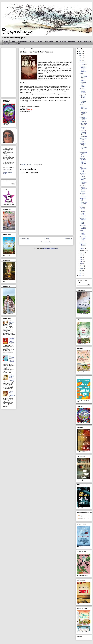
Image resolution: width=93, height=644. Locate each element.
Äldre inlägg (68, 239)
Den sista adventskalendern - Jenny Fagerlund (83, 69)
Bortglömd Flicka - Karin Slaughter (83, 209)
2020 (80, 273)
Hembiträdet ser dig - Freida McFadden (12, 340)
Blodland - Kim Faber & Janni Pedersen (83, 91)
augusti (82, 253)
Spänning (40, 41)
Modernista (27, 108)
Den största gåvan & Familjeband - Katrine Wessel (83, 189)
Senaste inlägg (24, 239)
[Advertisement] (46, 222)
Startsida (6, 41)
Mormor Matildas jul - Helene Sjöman (83, 113)
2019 (80, 275)
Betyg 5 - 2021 (7, 44)
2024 (80, 56)
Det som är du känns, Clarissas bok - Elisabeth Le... (83, 162)
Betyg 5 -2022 (17, 44)
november (83, 64)
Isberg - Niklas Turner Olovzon (83, 233)
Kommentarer (82, 518)
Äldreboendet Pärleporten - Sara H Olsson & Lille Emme (83, 134)
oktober (82, 248)
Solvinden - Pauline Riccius (83, 175)
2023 (80, 58)
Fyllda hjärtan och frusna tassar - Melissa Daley (83, 126)
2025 (80, 54)
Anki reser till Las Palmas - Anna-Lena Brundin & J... (83, 202)
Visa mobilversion (46, 242)
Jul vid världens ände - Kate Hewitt (83, 107)
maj (81, 259)
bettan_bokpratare (7, 170)
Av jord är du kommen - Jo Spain (83, 96)
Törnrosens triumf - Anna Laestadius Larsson (83, 181)
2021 (80, 271)
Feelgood (13, 41)
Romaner (32, 41)
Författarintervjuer (49, 41)
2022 (80, 60)
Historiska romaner (23, 41)
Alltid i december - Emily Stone (83, 169)
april (81, 262)
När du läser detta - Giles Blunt (12, 323)
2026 (80, 51)
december (83, 62)
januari (82, 268)
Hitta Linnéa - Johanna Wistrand (83, 244)
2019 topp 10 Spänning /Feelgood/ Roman (66, 41)
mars (82, 264)
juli (81, 255)
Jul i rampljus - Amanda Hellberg (83, 101)
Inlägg (80, 516)
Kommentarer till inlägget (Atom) (50, 248)
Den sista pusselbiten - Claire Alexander (83, 119)
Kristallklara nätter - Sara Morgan (83, 85)
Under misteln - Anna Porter (83, 140)
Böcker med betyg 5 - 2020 (84, 41)
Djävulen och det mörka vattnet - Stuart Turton (83, 221)
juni (81, 257)
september (83, 251)
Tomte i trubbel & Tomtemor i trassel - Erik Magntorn (83, 77)
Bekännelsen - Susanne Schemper (83, 227)
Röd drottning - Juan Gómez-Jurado (83, 154)
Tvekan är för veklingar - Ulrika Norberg (83, 239)
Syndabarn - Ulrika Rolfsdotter (83, 195)
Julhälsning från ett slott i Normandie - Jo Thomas (83, 147)
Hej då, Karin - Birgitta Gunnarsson (12, 394)
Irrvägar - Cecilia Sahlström (83, 215)
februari (82, 266)
